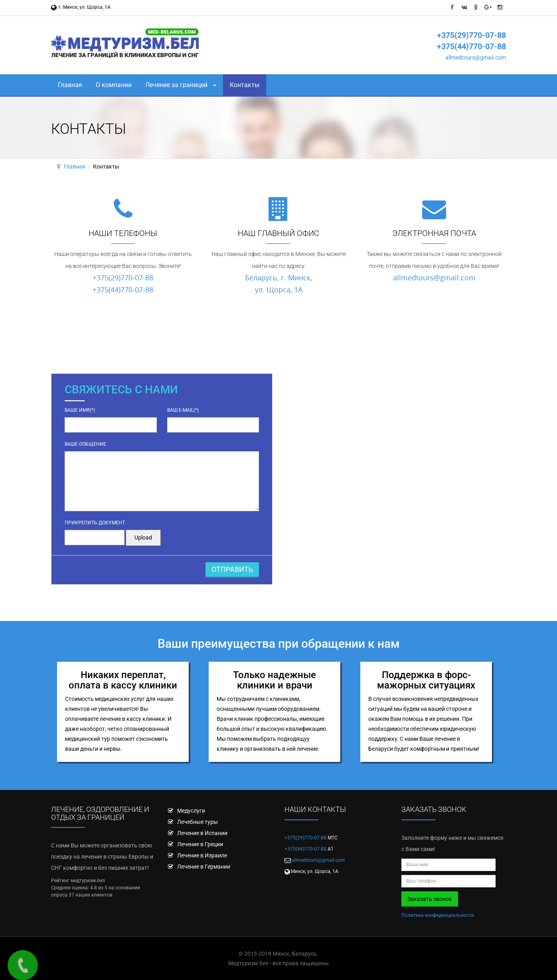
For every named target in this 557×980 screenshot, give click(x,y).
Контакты (245, 85)
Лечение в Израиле (202, 855)
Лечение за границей (181, 85)
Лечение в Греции (200, 844)
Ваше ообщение (85, 444)
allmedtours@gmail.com (476, 58)
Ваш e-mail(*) (183, 410)
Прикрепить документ (95, 523)
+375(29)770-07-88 (471, 35)
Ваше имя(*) (80, 410)
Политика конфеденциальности (438, 915)
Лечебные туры (198, 822)
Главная (70, 85)
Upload (143, 538)
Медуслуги (191, 811)
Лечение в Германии (204, 867)
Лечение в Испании (202, 833)
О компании (114, 85)
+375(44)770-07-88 (471, 46)
